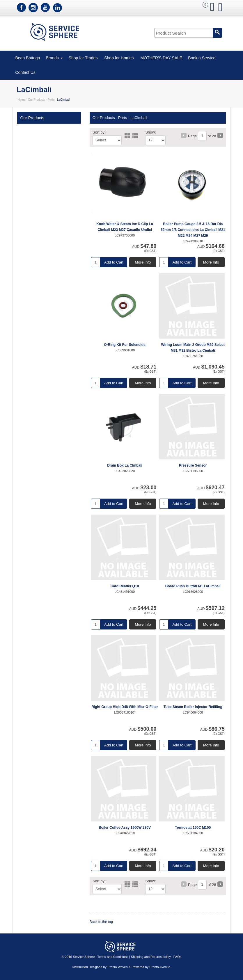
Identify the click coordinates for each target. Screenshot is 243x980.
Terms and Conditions (113, 957)
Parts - (124, 118)
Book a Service (202, 58)
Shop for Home (119, 58)
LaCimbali (139, 118)
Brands (54, 58)
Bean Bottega (28, 58)
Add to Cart (114, 262)
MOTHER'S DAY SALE (161, 58)
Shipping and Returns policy (151, 957)
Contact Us (25, 72)
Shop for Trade (84, 58)
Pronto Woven (118, 967)
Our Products (37, 100)
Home (22, 100)
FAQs (178, 957)
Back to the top (101, 922)
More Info (143, 262)
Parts (51, 100)
